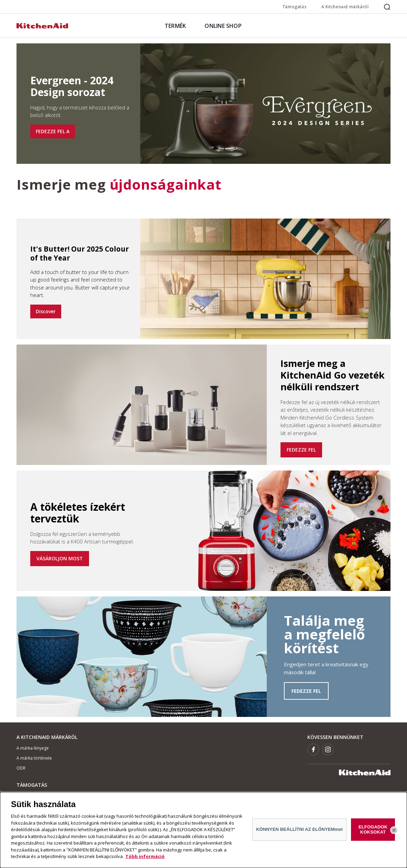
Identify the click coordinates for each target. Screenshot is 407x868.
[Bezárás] (394, 830)
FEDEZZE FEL (301, 450)
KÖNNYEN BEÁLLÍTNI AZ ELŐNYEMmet (299, 829)
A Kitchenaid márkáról (345, 7)
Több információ (145, 856)
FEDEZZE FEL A (53, 131)
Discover (46, 311)
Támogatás (294, 7)
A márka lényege (33, 748)
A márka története (34, 758)
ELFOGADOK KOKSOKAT (373, 829)
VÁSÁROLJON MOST (60, 558)
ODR (21, 768)
